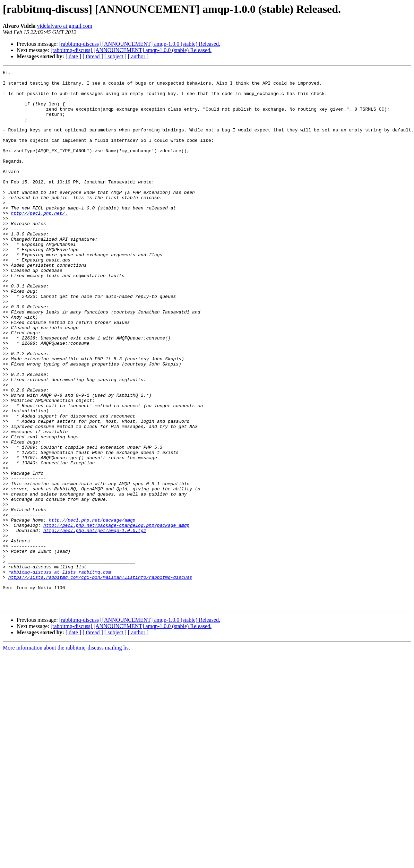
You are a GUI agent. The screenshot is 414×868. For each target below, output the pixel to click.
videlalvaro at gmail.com (64, 26)
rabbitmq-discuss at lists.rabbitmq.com (60, 673)
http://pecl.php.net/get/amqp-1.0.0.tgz (95, 623)
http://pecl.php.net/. (39, 242)
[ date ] (73, 56)
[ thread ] (93, 56)
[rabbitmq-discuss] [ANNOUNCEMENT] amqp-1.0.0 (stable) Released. (140, 44)
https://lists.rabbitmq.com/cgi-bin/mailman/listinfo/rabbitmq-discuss (100, 679)
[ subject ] (115, 56)
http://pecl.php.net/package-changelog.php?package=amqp (116, 617)
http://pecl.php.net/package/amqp (92, 610)
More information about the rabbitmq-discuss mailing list (66, 755)
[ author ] (138, 56)
